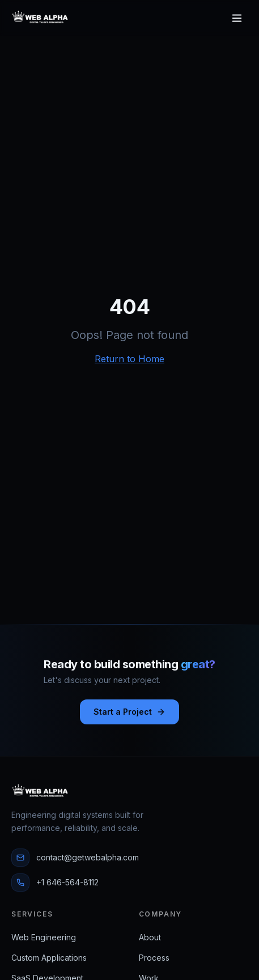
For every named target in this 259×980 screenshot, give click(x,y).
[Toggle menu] (237, 18)
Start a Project (129, 712)
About (150, 937)
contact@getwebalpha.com (75, 858)
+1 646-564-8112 (55, 883)
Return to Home (129, 359)
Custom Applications (49, 958)
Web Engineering (44, 937)
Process (154, 958)
